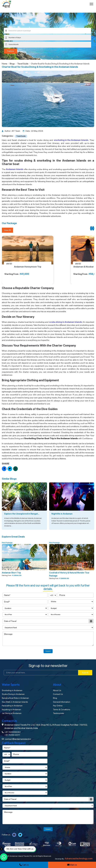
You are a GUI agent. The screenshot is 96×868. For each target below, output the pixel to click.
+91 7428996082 (13, 732)
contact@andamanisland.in (18, 739)
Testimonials (59, 713)
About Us (57, 690)
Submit (48, 651)
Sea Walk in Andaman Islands (15, 702)
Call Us (24, 865)
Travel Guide (23, 64)
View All (7, 230)
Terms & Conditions (62, 709)
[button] (91, 228)
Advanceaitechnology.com (79, 859)
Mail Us (72, 865)
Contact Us (58, 694)
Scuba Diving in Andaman (13, 694)
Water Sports (11, 685)
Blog (55, 698)
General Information (62, 702)
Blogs (12, 64)
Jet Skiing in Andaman (12, 713)
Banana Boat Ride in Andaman (15, 698)
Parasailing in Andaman (12, 706)
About (57, 685)
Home (5, 64)
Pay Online (58, 706)
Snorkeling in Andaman (12, 690)
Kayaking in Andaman (11, 709)
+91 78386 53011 (12, 735)
